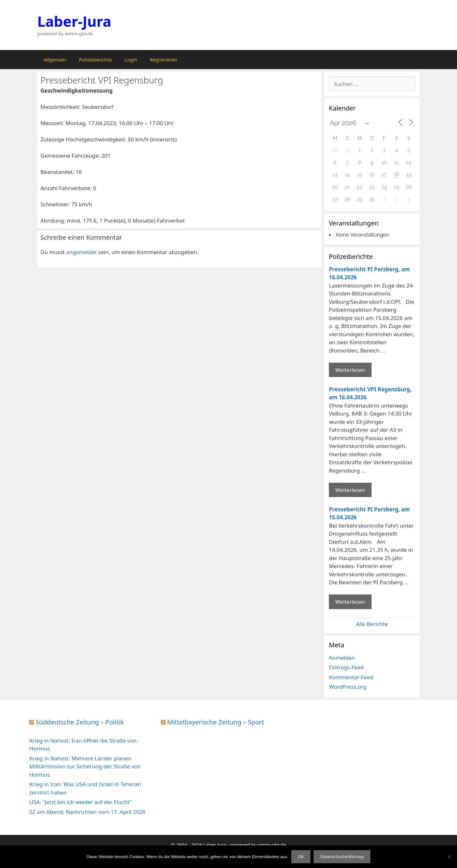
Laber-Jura (74, 21)
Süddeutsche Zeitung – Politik (80, 722)
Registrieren (163, 60)
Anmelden (342, 658)
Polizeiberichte (95, 60)
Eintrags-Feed (346, 667)
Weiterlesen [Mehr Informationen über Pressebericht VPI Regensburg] (350, 490)
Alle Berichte (372, 624)
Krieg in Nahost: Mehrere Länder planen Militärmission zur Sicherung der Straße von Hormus (85, 766)
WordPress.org (348, 687)
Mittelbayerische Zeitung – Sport (216, 722)
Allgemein (55, 60)
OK (301, 857)
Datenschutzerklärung (342, 857)
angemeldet (82, 252)
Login (131, 60)
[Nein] (449, 857)
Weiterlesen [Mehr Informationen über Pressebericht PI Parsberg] (350, 370)
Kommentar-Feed (351, 677)
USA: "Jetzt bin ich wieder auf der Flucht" (80, 802)
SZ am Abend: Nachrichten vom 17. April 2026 (87, 812)
